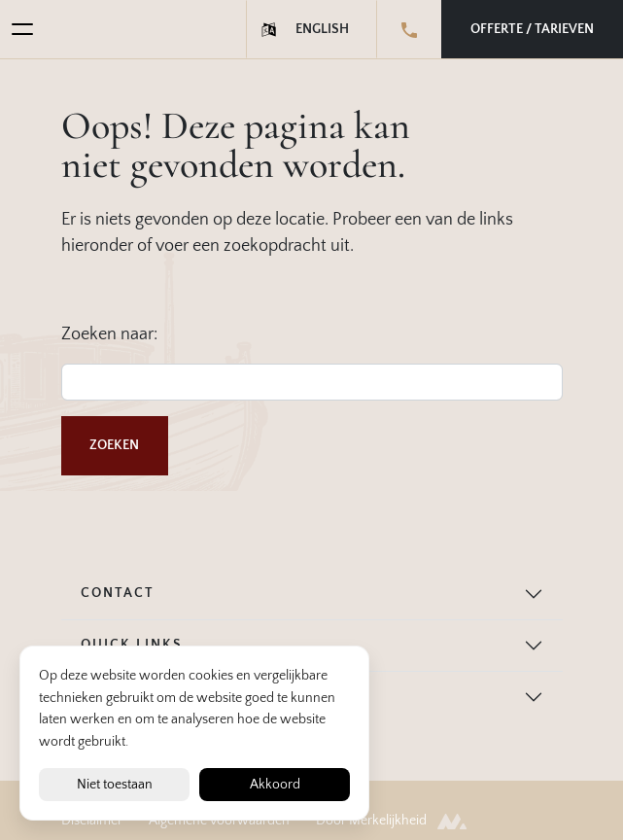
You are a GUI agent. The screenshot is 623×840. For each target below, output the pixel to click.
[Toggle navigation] (17, 29)
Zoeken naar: (109, 334)
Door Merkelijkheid (391, 821)
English (322, 29)
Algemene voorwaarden (219, 821)
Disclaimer (92, 821)
